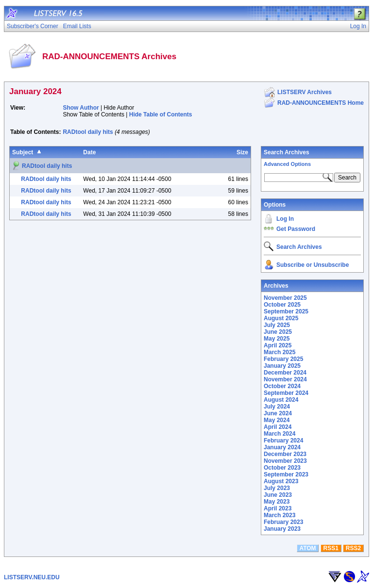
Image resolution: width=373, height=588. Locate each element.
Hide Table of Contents (161, 114)
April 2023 (278, 508)
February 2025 (283, 359)
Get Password (296, 229)
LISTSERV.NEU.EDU (32, 577)
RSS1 (331, 548)
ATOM (307, 548)
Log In (285, 219)
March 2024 (280, 434)
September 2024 (286, 393)
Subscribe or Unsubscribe (313, 265)
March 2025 (280, 352)
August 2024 (281, 400)
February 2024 (283, 441)
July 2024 (277, 407)
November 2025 (285, 298)
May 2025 (277, 339)
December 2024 (285, 373)
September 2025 (286, 311)
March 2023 (280, 515)
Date (89, 152)
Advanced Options (287, 164)
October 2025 (282, 305)
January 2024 (282, 447)
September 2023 (286, 474)
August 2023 (281, 481)
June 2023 (278, 495)
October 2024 (282, 386)
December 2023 (285, 454)
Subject (23, 152)
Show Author (81, 108)
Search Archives (287, 152)
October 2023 (282, 468)
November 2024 (285, 379)
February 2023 (283, 522)
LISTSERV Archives (305, 92)
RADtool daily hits (88, 132)
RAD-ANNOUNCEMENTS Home (321, 103)
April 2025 (278, 345)
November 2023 (285, 461)
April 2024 (278, 427)
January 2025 (282, 366)
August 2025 (281, 318)
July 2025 (277, 325)
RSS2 (353, 548)
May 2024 (277, 420)
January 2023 (282, 529)
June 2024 (278, 413)
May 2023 (277, 502)
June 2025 (278, 332)
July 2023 (277, 488)
